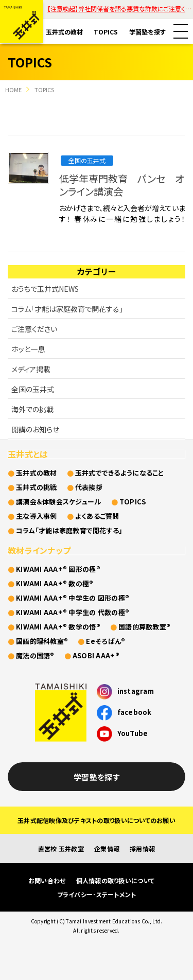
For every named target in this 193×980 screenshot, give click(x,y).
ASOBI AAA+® (96, 655)
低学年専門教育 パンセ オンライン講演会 (121, 185)
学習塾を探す (147, 32)
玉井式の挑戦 (37, 487)
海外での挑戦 (32, 409)
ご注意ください (34, 329)
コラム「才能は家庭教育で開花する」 (67, 309)
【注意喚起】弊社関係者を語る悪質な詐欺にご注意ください (120, 8)
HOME (13, 90)
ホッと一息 (28, 349)
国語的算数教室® (144, 627)
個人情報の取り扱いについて (115, 880)
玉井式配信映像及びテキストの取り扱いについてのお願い (97, 820)
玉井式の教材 (64, 32)
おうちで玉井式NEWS (45, 289)
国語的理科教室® (42, 641)
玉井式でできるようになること (120, 473)
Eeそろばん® (106, 641)
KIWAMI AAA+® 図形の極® (58, 569)
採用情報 (142, 848)
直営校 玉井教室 (61, 848)
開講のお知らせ (35, 429)
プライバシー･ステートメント (97, 894)
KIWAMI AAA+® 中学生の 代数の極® (73, 612)
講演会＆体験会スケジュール (58, 502)
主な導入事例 (37, 516)
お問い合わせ (47, 880)
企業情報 (107, 848)
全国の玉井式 (87, 160)
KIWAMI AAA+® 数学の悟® (58, 627)
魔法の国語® (35, 655)
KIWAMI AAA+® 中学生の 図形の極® (73, 598)
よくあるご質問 (97, 516)
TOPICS (106, 32)
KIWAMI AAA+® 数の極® (55, 583)
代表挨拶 (89, 487)
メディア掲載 (31, 369)
